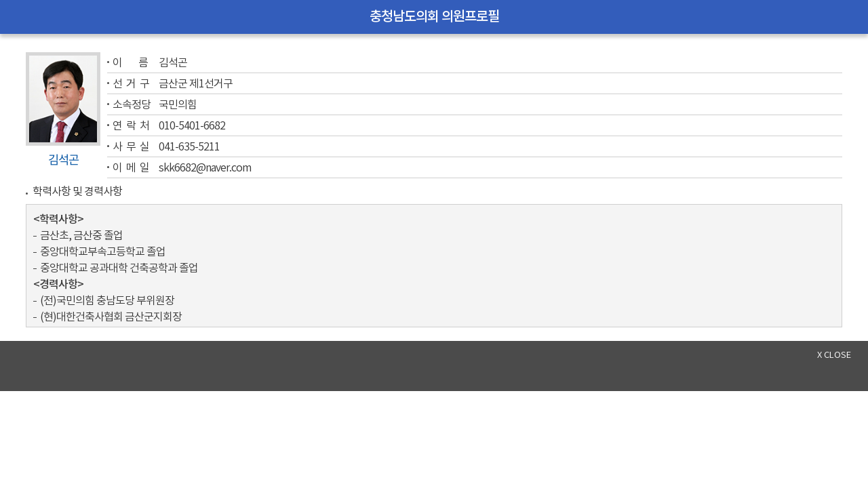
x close (834, 355)
